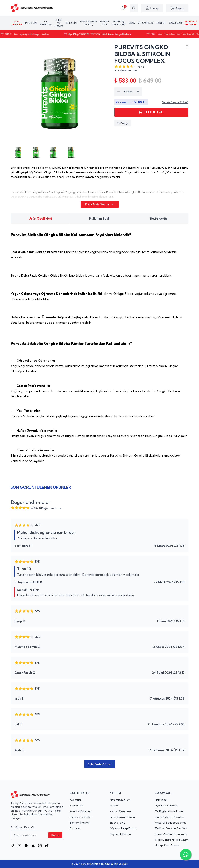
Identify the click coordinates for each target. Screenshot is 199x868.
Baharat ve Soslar (81, 817)
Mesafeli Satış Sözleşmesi (171, 823)
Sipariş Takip (118, 823)
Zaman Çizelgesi (120, 811)
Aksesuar (76, 800)
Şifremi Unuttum (120, 800)
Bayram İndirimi (79, 823)
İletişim (114, 806)
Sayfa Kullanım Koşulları (169, 817)
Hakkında (161, 800)
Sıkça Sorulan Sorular (123, 817)
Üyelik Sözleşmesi (166, 806)
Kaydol (55, 835)
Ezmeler (75, 828)
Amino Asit (77, 806)
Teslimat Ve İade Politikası (171, 828)
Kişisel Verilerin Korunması (171, 834)
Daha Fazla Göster (100, 204)
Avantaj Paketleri (81, 811)
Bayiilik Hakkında (120, 834)
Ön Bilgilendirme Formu (170, 811)
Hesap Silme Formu (167, 845)
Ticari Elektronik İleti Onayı (172, 840)
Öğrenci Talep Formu (123, 828)
